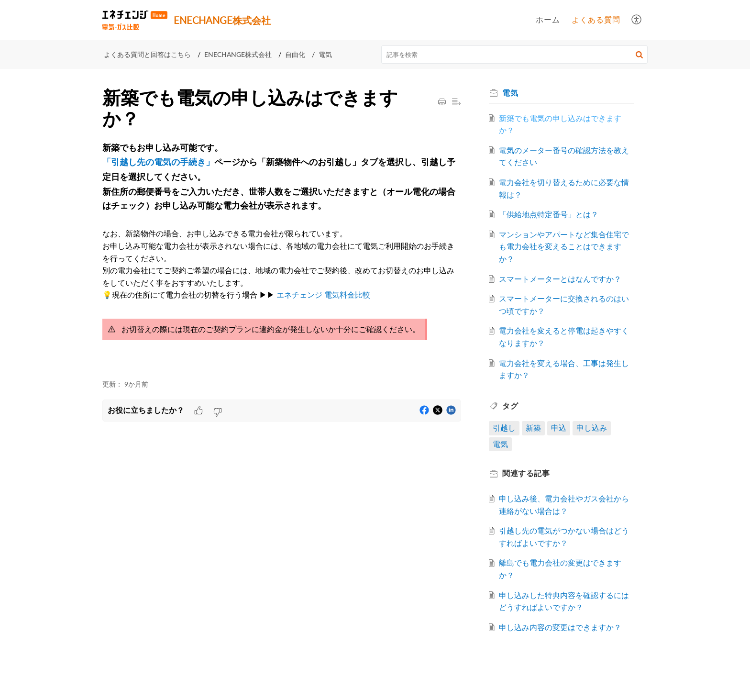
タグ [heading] (513, 406)
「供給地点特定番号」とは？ (551, 214)
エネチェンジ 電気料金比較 (323, 295)
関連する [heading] (529, 473)
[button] (637, 20)
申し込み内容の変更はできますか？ (563, 627)
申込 (562, 428)
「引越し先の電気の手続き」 (158, 163)
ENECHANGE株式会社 (238, 54)
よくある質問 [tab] (596, 20)
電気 (325, 54)
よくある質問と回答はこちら (147, 54)
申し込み (594, 428)
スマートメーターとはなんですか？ (563, 279)
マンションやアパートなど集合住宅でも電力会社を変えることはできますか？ (563, 247)
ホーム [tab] (548, 20)
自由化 (295, 54)
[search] (515, 55)
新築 (536, 428)
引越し (507, 428)
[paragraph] (282, 256)
